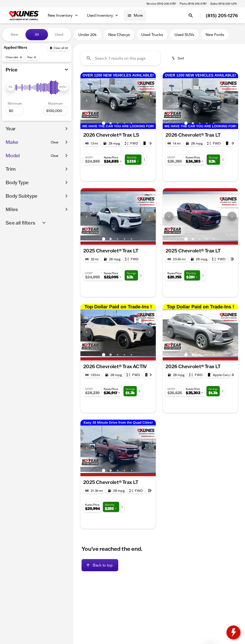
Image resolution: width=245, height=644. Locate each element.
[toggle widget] (233, 632)
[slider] (11, 87)
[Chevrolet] (14, 57)
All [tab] (37, 34)
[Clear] (55, 142)
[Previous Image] (87, 101)
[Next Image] (150, 101)
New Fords (215, 35)
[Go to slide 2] (111, 123)
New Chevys (119, 35)
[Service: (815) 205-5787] (161, 4)
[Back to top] (100, 565)
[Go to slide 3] (118, 123)
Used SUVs (184, 35)
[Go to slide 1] (104, 123)
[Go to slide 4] (124, 123)
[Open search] (191, 16)
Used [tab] (59, 34)
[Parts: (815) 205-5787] (193, 4)
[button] (86, 101)
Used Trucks (152, 35)
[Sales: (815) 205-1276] (223, 4)
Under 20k (87, 35)
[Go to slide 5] (131, 123)
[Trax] (32, 57)
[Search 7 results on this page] (120, 58)
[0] (15, 111)
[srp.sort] (178, 58)
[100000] (55, 111)
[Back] (59, 48)
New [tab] (14, 34)
